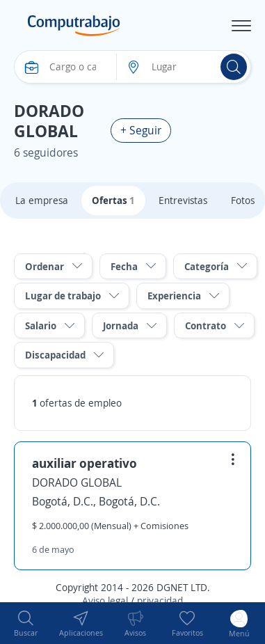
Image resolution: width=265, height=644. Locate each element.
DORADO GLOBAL (77, 482)
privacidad (160, 600)
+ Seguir (141, 130)
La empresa (42, 200)
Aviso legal (105, 600)
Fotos (243, 200)
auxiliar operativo (85, 463)
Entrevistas (183, 200)
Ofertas (113, 200)
